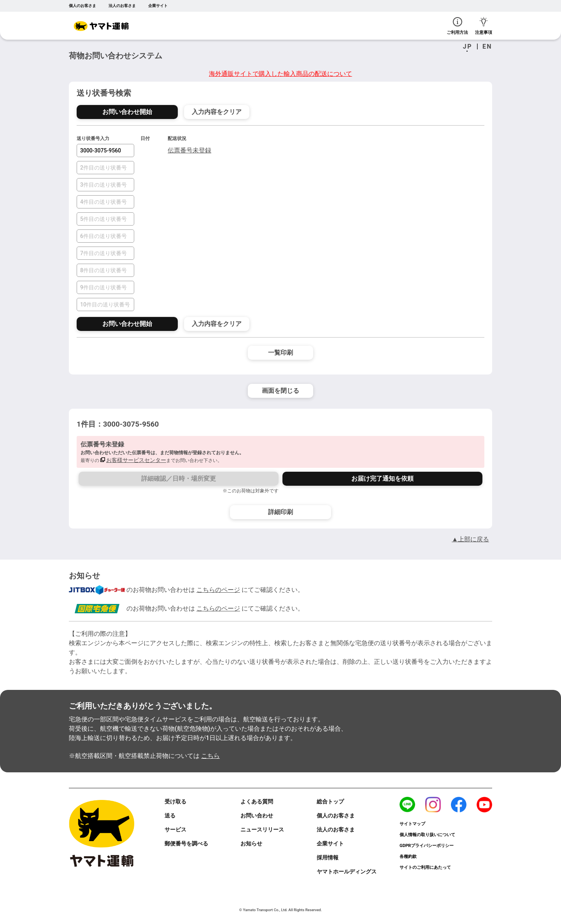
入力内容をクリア (217, 112)
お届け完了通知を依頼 (382, 479)
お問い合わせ (257, 815)
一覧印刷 (280, 353)
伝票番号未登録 (189, 150)
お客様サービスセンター (136, 460)
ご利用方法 (457, 26)
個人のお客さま (82, 6)
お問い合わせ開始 (127, 112)
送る (170, 815)
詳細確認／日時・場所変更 (179, 479)
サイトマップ (412, 824)
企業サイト (158, 6)
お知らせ (251, 843)
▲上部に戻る (470, 539)
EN (487, 47)
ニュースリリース (262, 829)
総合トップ (330, 801)
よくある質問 (257, 801)
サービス (175, 829)
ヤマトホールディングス (347, 871)
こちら (210, 756)
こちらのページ (218, 590)
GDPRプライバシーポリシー (427, 846)
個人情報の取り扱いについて (427, 835)
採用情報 (328, 857)
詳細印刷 (280, 512)
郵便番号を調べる (186, 843)
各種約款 (408, 857)
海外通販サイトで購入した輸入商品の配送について (280, 74)
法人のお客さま (122, 6)
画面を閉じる (280, 391)
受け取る (175, 801)
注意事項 (484, 26)
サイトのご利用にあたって (425, 867)
